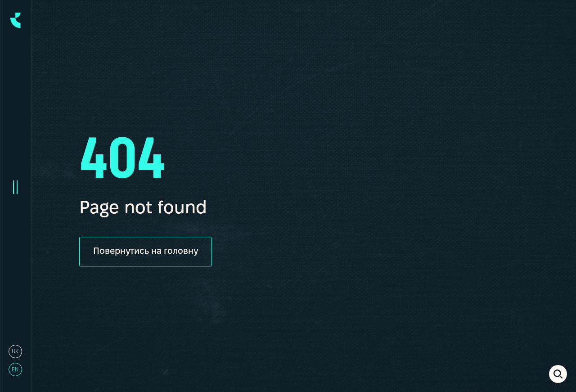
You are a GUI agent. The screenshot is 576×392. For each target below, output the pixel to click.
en (15, 370)
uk (15, 352)
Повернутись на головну (146, 252)
